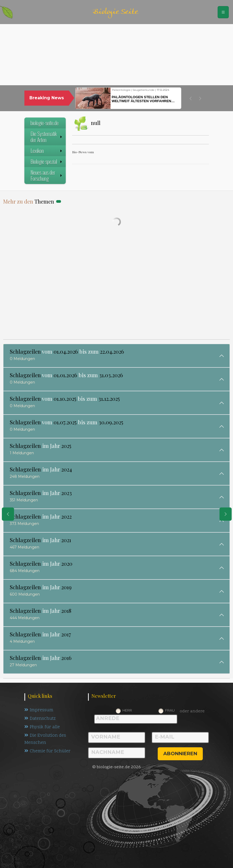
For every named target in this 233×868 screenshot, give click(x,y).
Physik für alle (42, 728)
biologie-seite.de (45, 123)
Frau (170, 710)
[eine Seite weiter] (226, 514)
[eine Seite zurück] (8, 514)
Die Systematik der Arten (47, 137)
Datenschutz (40, 719)
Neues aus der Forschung (47, 175)
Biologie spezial (47, 161)
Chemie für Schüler (47, 752)
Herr (127, 710)
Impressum (39, 710)
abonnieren (180, 754)
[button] (191, 98)
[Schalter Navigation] (223, 12)
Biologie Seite (115, 12)
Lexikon (47, 151)
